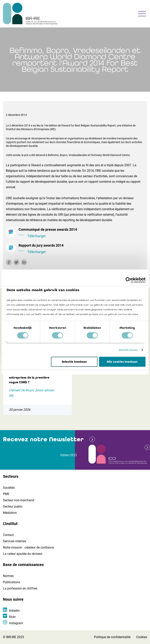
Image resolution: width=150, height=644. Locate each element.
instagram (16, 623)
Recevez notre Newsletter (43, 439)
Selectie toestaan (74, 362)
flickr (12, 617)
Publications (12, 582)
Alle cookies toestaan (122, 362)
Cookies (142, 637)
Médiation (10, 513)
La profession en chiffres (20, 588)
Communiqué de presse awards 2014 (81, 233)
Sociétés (9, 488)
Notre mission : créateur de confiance (28, 547)
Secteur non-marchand (19, 500)
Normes (8, 576)
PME (6, 494)
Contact (8, 535)
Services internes (15, 541)
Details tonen (128, 350)
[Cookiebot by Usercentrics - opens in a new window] (128, 280)
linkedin (14, 611)
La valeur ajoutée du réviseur (23, 554)
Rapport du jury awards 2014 (81, 249)
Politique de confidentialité (112, 637)
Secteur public (13, 506)
